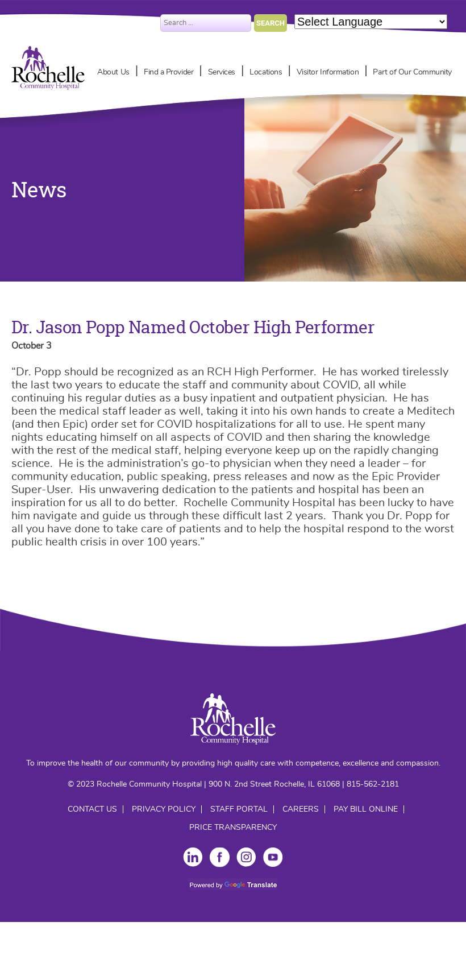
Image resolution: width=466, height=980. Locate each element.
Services (222, 72)
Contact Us (92, 809)
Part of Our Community (412, 72)
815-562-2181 (373, 784)
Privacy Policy (164, 809)
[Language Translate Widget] (371, 22)
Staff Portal (239, 809)
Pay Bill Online (366, 809)
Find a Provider (168, 72)
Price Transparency (233, 828)
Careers (301, 809)
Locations (266, 72)
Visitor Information (328, 72)
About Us (113, 72)
